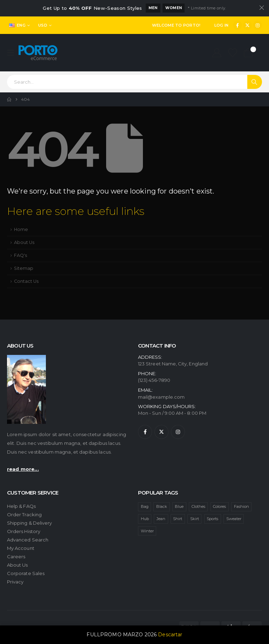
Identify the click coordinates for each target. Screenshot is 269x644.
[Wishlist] (233, 53)
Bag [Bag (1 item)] (145, 506)
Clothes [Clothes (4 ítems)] (198, 506)
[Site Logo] (38, 53)
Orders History (24, 531)
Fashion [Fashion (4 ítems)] (242, 506)
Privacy (15, 582)
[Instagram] (257, 25)
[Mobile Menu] (13, 53)
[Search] (255, 82)
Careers (16, 556)
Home (21, 229)
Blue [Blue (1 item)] (179, 506)
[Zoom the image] (26, 358)
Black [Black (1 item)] (162, 506)
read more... (23, 469)
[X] (248, 25)
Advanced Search (28, 540)
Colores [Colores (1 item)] (219, 506)
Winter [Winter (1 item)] (147, 531)
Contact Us (26, 281)
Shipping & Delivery (29, 523)
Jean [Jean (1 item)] (161, 519)
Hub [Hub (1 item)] (145, 519)
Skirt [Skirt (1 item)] (195, 519)
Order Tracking (24, 514)
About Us (24, 242)
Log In (222, 25)
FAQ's (20, 255)
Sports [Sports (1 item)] (212, 519)
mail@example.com (161, 397)
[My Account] (217, 53)
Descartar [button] (170, 635)
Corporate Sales (26, 573)
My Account (21, 548)
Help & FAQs (21, 506)
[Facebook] (237, 25)
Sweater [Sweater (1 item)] (234, 519)
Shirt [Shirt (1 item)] (178, 519)
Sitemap (24, 268)
